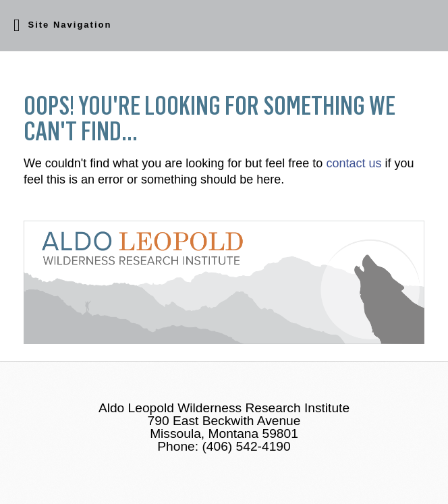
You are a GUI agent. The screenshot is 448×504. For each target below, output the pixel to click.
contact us (354, 163)
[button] (224, 26)
